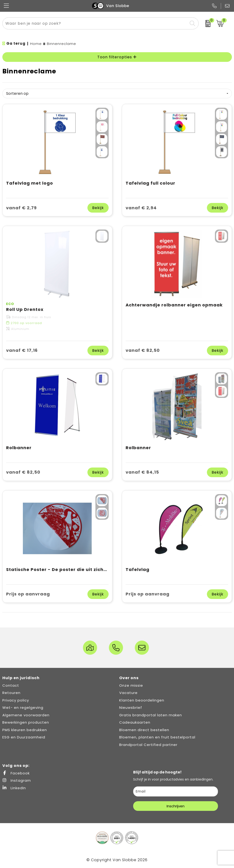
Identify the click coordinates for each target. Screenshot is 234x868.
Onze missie (131, 685)
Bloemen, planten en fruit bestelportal (157, 737)
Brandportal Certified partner (148, 745)
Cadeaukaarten (135, 722)
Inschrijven (176, 806)
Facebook (16, 773)
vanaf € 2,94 (141, 208)
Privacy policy (16, 700)
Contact (11, 685)
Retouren (11, 693)
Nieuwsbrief (131, 707)
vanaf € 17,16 (22, 350)
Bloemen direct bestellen (144, 730)
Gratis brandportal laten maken (151, 715)
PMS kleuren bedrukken (25, 730)
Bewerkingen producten (26, 722)
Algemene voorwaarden (26, 715)
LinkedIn (14, 788)
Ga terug (16, 43)
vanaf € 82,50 (143, 350)
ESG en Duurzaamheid (24, 737)
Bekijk (98, 208)
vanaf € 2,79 (21, 208)
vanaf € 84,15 (142, 472)
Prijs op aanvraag (28, 594)
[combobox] (95, 23)
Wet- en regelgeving (23, 707)
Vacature (128, 693)
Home (36, 44)
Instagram (17, 780)
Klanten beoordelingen (142, 700)
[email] (176, 791)
